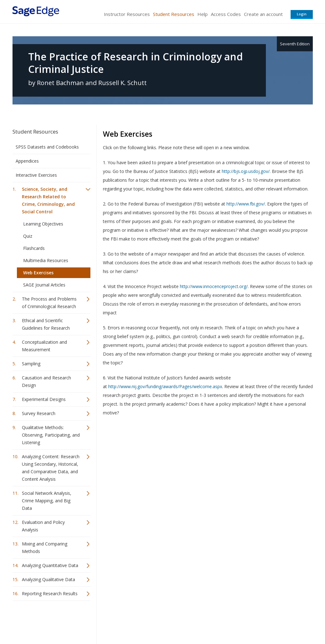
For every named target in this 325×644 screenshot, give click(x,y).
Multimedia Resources (46, 260)
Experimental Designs (44, 399)
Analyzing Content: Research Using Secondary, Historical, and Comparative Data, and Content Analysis (51, 468)
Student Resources (174, 14)
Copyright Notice (237, 621)
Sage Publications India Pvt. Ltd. (103, 621)
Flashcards (34, 248)
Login (302, 14)
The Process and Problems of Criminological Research (49, 303)
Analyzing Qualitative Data (48, 579)
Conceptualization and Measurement (44, 346)
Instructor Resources (127, 14)
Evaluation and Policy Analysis (43, 526)
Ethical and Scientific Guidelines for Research (46, 324)
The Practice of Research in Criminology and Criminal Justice (135, 63)
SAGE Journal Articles (44, 285)
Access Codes (226, 14)
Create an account (263, 14)
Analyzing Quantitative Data (50, 565)
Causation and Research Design (46, 381)
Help (203, 14)
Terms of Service (198, 621)
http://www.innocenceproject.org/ (214, 286)
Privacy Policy (272, 621)
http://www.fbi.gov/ (246, 204)
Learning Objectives (43, 224)
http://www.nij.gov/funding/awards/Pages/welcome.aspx (165, 386)
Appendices (27, 161)
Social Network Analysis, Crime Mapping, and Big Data (47, 501)
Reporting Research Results (50, 593)
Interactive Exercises (36, 175)
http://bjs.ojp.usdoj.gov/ (246, 171)
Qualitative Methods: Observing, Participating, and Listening (51, 435)
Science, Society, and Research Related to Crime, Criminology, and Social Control (48, 200)
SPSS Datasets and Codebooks (47, 147)
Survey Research (39, 413)
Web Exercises (38, 273)
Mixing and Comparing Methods (45, 548)
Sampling (31, 364)
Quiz (28, 236)
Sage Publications (48, 621)
